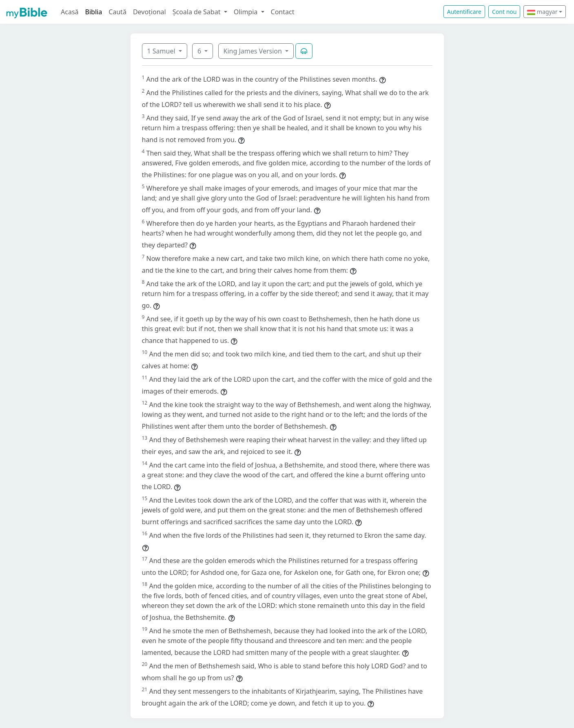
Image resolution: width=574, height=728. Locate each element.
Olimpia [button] (247, 12)
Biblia (94, 12)
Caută (117, 12)
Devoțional (150, 12)
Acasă (70, 12)
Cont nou (504, 12)
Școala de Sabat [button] (197, 12)
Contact (283, 12)
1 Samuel (162, 51)
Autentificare (464, 12)
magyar (542, 12)
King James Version (254, 51)
